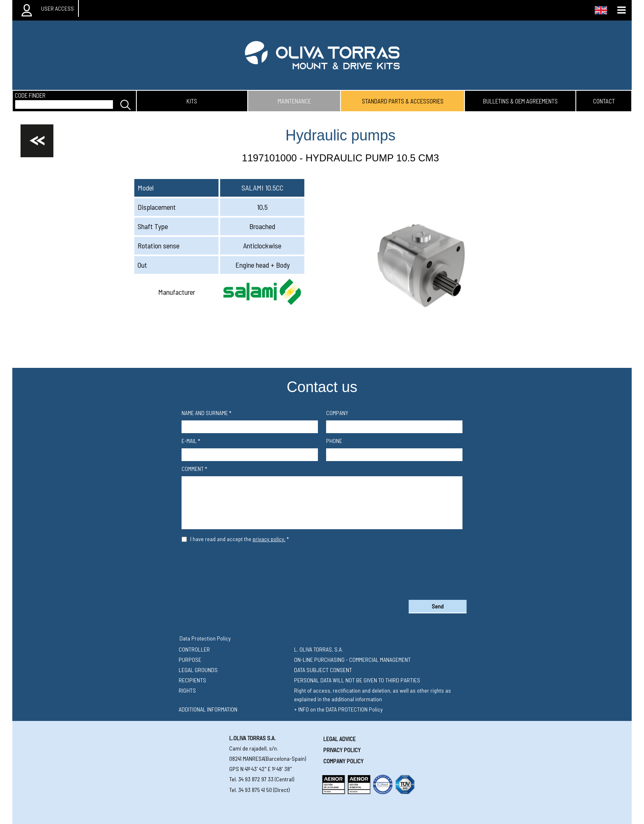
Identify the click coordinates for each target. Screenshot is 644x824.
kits (192, 101)
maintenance (294, 101)
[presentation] (322, 569)
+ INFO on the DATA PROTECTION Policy (338, 709)
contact (604, 101)
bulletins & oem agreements (520, 101)
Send (438, 606)
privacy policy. (269, 539)
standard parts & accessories (403, 101)
